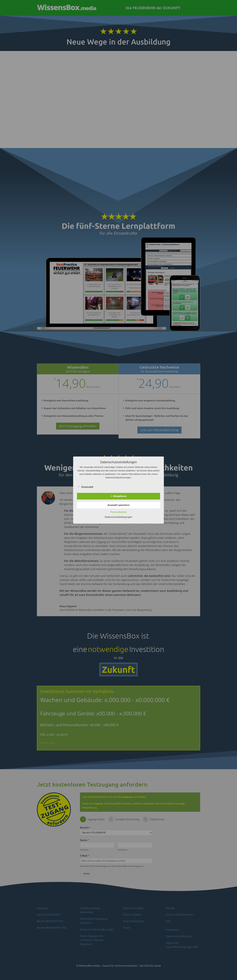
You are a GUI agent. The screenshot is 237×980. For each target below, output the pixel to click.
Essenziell (85, 486)
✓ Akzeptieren (118, 496)
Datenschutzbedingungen (118, 517)
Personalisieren (118, 512)
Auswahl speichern (118, 505)
